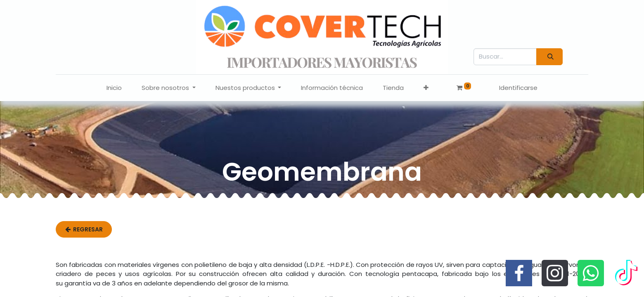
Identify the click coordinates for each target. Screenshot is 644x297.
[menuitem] (114, 88)
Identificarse (518, 88)
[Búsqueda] (549, 57)
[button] (426, 88)
